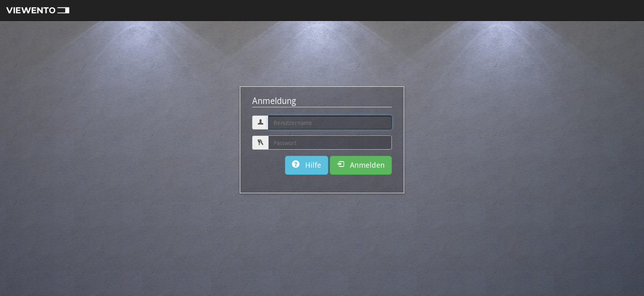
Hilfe (307, 165)
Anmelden (361, 165)
